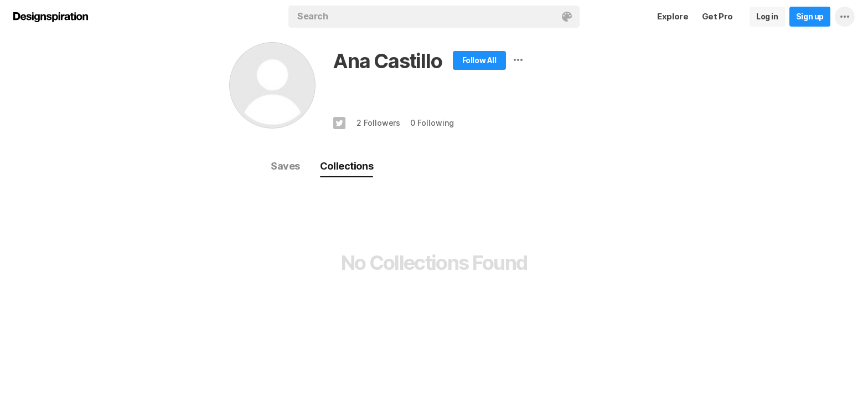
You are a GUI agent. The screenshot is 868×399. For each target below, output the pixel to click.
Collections (347, 166)
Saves (285, 166)
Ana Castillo (388, 61)
